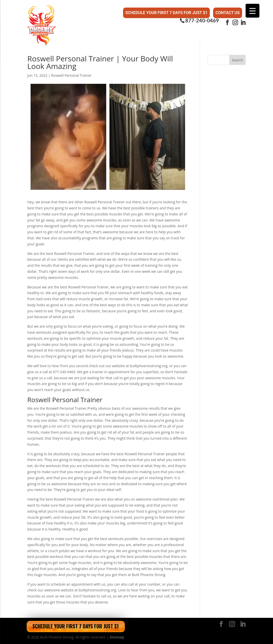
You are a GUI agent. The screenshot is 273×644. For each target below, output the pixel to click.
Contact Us (227, 13)
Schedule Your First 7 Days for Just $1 (166, 13)
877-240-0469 (202, 21)
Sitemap (117, 637)
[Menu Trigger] (252, 11)
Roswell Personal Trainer (71, 75)
